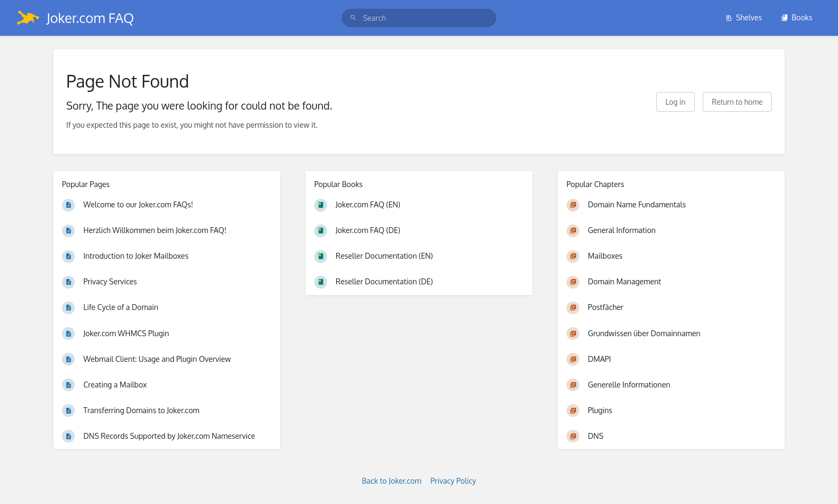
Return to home (737, 102)
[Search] (353, 18)
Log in (675, 102)
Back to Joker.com (391, 481)
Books (797, 17)
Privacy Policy (453, 481)
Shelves (744, 17)
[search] (419, 18)
